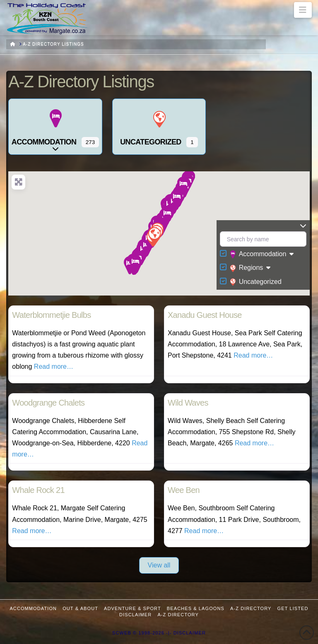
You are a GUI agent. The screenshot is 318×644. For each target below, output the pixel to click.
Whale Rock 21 (38, 490)
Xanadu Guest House (205, 315)
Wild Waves (188, 403)
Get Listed (293, 608)
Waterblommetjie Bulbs (51, 315)
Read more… (54, 366)
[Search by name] (263, 239)
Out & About (80, 608)
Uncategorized (256, 282)
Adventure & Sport (132, 608)
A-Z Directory (251, 608)
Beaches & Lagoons (196, 608)
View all (159, 565)
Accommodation (258, 255)
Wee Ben (184, 490)
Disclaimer (135, 615)
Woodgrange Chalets (48, 403)
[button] (303, 10)
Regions (247, 268)
